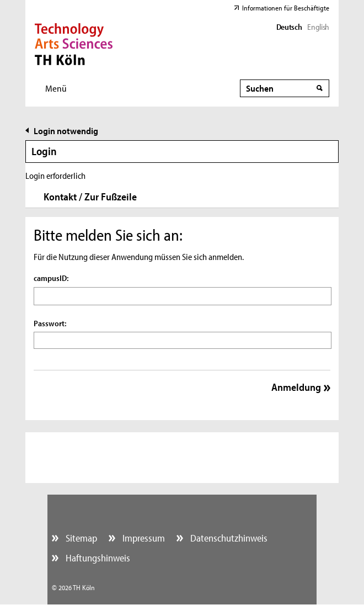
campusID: (51, 278)
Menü (56, 88)
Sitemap (80, 538)
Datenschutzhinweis (228, 538)
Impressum (143, 538)
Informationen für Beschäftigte (286, 8)
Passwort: (50, 323)
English (318, 27)
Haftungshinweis (97, 558)
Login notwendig (66, 131)
